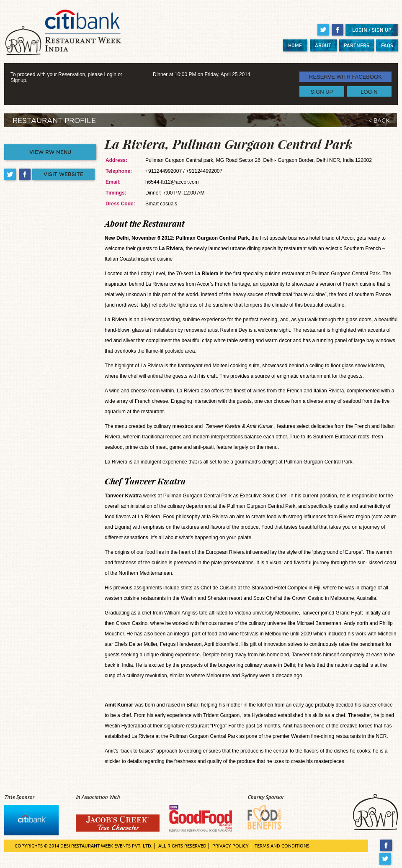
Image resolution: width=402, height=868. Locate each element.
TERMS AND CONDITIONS (282, 846)
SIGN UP (322, 91)
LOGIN (369, 91)
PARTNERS (357, 45)
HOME (295, 45)
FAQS (387, 45)
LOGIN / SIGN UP (372, 30)
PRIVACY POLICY (231, 846)
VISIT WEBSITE (63, 174)
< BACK (379, 121)
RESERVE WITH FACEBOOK (345, 77)
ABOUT (323, 45)
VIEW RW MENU (50, 152)
